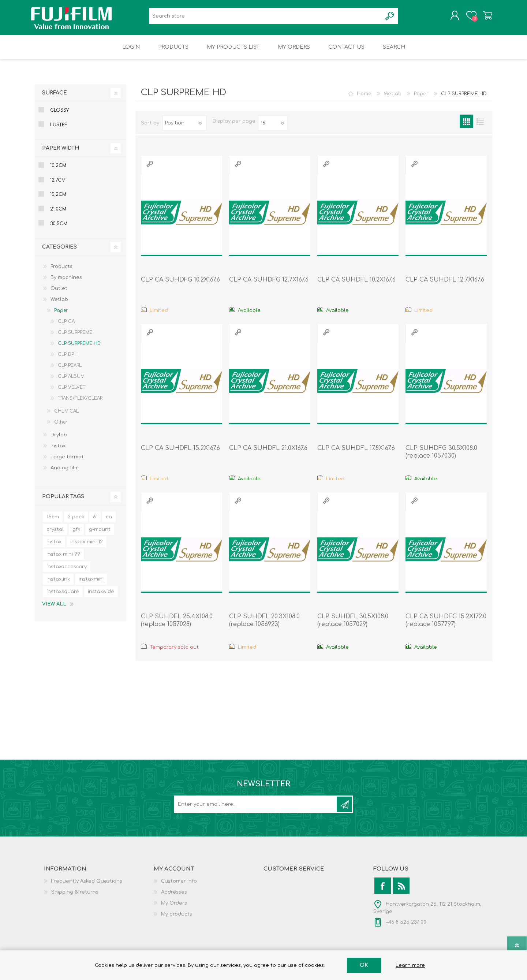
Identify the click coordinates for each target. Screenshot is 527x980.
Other (61, 427)
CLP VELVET (72, 392)
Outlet (59, 294)
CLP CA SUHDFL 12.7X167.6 (445, 285)
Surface (55, 98)
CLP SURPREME (75, 338)
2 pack (76, 522)
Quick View (150, 169)
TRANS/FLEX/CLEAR (80, 403)
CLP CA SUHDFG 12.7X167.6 (269, 285)
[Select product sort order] (184, 128)
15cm (53, 522)
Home (364, 99)
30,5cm (59, 229)
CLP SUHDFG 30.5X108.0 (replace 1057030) (441, 457)
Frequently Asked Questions (87, 886)
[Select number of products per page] (273, 128)
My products (177, 919)
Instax (58, 451)
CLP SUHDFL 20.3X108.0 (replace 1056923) (264, 625)
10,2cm (58, 171)
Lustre (59, 130)
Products (61, 272)
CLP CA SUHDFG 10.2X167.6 (180, 285)
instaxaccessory (67, 572)
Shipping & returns (75, 897)
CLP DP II (68, 359)
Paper (61, 316)
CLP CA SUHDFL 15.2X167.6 (180, 453)
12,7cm (58, 185)
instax (54, 547)
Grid (466, 126)
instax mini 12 (87, 547)
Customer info (179, 886)
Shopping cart (484, 18)
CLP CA (66, 327)
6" (95, 522)
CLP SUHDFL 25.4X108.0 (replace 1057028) (177, 625)
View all (54, 609)
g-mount (100, 534)
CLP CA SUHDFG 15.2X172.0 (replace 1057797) (446, 625)
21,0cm (58, 214)
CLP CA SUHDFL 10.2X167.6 (356, 285)
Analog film (65, 473)
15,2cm (58, 200)
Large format (67, 462)
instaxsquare (63, 597)
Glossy (59, 115)
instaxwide (101, 597)
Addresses (174, 897)
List (480, 126)
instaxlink (58, 584)
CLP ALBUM (71, 381)
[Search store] (266, 18)
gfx (76, 534)
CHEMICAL (66, 416)
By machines (66, 283)
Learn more (410, 965)
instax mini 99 (63, 559)
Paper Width (61, 153)
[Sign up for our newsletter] (256, 809)
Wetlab (59, 305)
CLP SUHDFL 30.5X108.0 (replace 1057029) (353, 625)
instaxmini (91, 584)
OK (364, 965)
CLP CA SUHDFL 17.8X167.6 (356, 453)
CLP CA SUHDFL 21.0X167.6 (268, 453)
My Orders (174, 908)
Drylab (59, 440)
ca (109, 522)
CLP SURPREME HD (79, 349)
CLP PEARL (70, 370)
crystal (55, 534)
